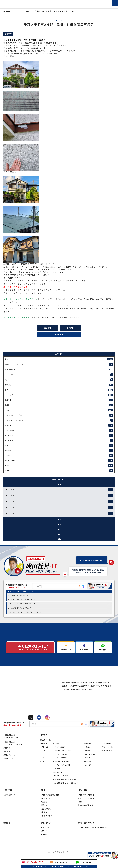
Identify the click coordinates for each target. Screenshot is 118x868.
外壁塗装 (7, 758)
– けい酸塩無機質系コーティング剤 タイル (65, 789)
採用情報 (7, 833)
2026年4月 (59, 496)
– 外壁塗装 (87, 757)
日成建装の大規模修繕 (86, 805)
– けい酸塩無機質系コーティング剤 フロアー (66, 793)
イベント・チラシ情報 (86, 808)
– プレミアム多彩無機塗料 (61, 786)
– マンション (44, 761)
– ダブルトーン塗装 (106, 761)
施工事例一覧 (45, 750)
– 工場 (42, 768)
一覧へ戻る (59, 335)
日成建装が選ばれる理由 (50, 805)
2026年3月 (59, 502)
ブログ (80, 812)
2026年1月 (59, 514)
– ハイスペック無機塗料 (60, 768)
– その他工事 (88, 775)
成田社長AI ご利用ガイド (87, 815)
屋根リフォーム (9, 765)
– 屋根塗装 (87, 761)
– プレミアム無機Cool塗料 (61, 771)
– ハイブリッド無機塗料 (60, 764)
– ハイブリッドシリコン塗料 (61, 775)
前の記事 (48, 328)
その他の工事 (9, 768)
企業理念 (44, 815)
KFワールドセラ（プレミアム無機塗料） (93, 838)
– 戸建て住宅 (44, 757)
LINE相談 (44, 845)
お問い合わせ (45, 838)
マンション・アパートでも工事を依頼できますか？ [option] (25, 612)
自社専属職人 (45, 819)
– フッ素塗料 (57, 779)
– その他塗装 (88, 771)
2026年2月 (59, 508)
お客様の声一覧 (9, 805)
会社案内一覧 (45, 808)
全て (59, 359)
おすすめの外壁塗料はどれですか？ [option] (20, 608)
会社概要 (44, 822)
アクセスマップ (46, 826)
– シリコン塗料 (57, 782)
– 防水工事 (87, 768)
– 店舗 (42, 771)
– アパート (44, 764)
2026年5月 (59, 490)
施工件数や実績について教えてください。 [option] (22, 595)
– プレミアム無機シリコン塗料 (62, 761)
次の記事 (70, 328)
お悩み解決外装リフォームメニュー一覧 (13, 753)
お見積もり (45, 841)
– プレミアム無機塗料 (59, 757)
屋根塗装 (7, 761)
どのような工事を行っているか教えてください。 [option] (24, 599)
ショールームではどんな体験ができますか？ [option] (22, 604)
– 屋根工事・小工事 (90, 764)
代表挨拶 (44, 812)
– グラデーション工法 (107, 757)
